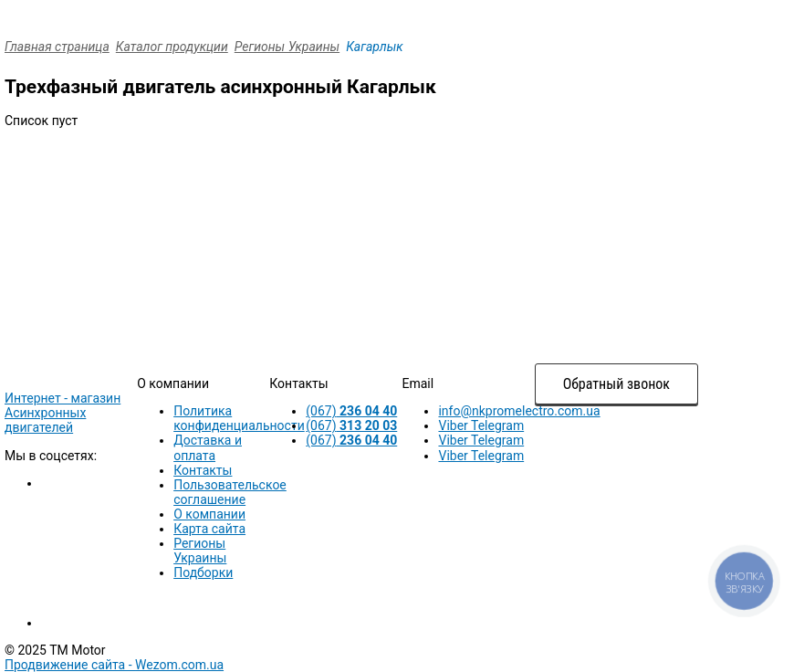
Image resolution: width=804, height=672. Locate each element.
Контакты (203, 470)
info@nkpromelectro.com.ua (519, 411)
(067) (351, 411)
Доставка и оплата (208, 447)
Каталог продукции (172, 47)
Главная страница (57, 47)
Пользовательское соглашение (230, 492)
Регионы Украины (287, 47)
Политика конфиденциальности (239, 418)
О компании (209, 514)
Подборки (203, 572)
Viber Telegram (481, 425)
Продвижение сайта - (114, 665)
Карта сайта (209, 529)
